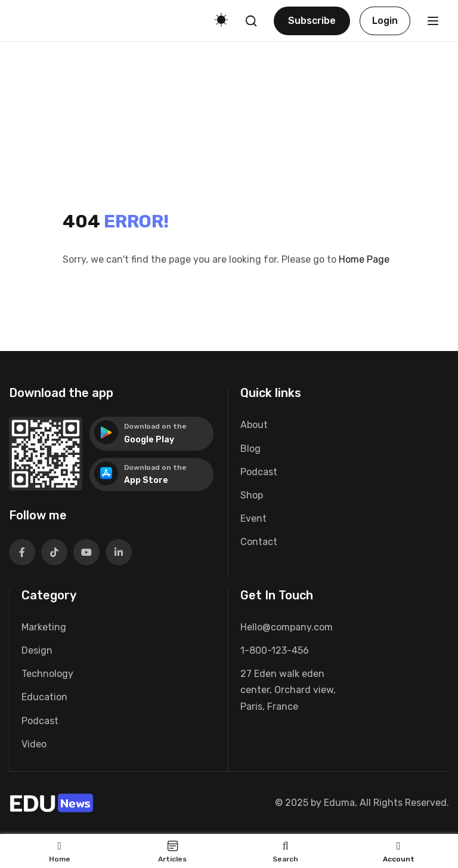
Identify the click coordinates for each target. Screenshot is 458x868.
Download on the (155, 426)
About (254, 425)
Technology (47, 674)
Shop (252, 495)
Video (34, 744)
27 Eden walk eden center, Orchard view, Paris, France (288, 690)
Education (44, 697)
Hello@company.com (287, 627)
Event (253, 518)
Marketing (44, 627)
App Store (146, 480)
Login (385, 21)
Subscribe (312, 21)
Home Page (364, 259)
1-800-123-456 (275, 650)
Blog (250, 449)
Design (37, 650)
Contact (259, 542)
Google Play (149, 440)
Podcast (259, 472)
